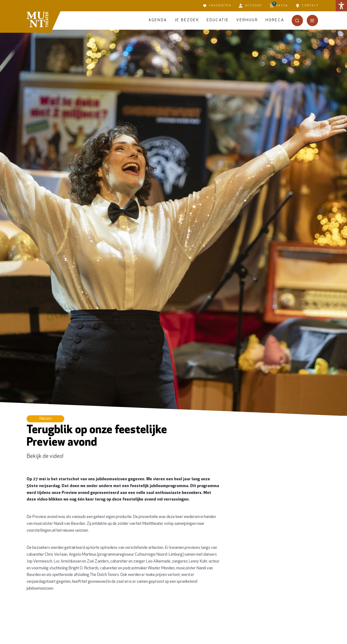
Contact (307, 6)
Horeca (275, 20)
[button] (341, 6)
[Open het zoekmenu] (297, 20)
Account (250, 6)
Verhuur (247, 20)
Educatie (218, 20)
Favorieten (217, 6)
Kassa (279, 5)
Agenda (158, 20)
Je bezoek (187, 20)
